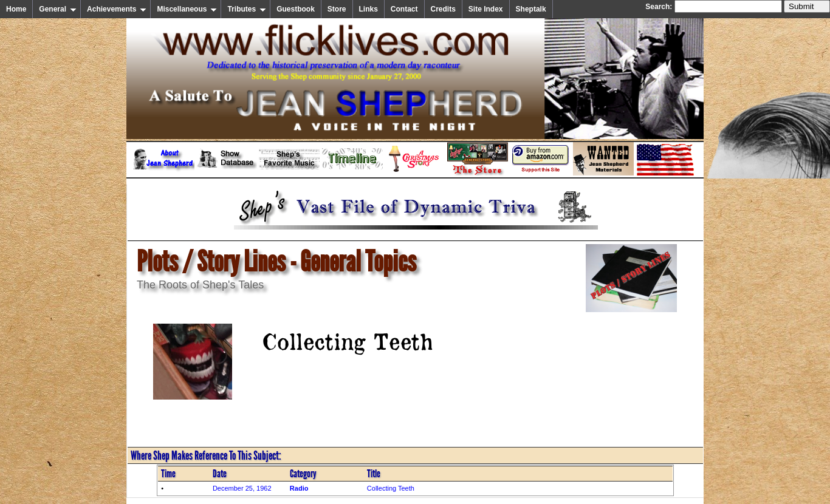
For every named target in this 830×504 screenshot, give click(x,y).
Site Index (486, 9)
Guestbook (296, 9)
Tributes (247, 9)
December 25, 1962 (242, 488)
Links (369, 9)
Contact (404, 9)
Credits (443, 9)
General (58, 9)
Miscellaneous (187, 9)
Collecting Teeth (391, 488)
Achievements (117, 9)
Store (337, 9)
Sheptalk (531, 9)
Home (16, 9)
